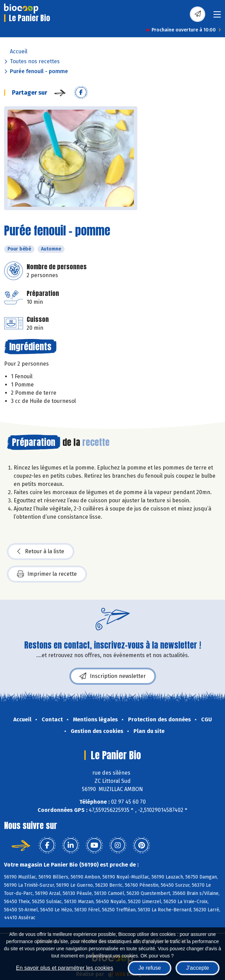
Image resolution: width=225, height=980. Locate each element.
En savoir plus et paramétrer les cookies (65, 968)
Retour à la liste (41, 552)
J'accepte (198, 968)
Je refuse (150, 968)
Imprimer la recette (47, 574)
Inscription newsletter (113, 676)
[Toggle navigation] (217, 17)
